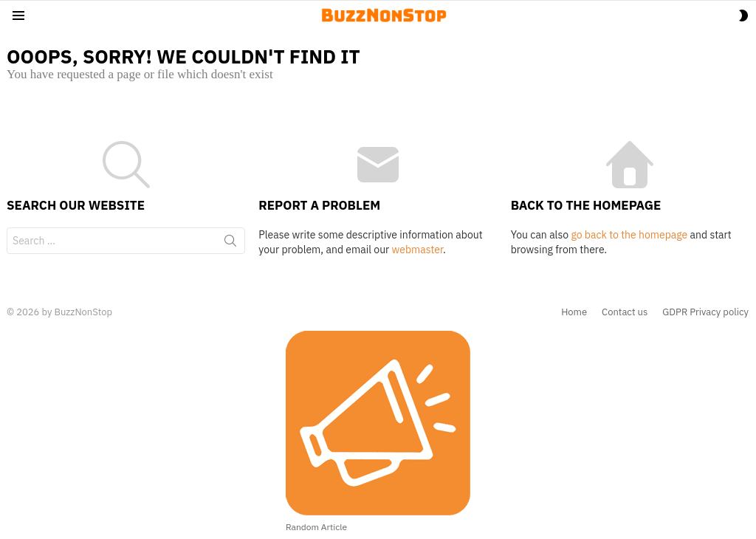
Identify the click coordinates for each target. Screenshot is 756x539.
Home (574, 312)
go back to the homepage (629, 235)
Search (230, 244)
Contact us (625, 312)
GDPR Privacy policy (705, 312)
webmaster (417, 250)
